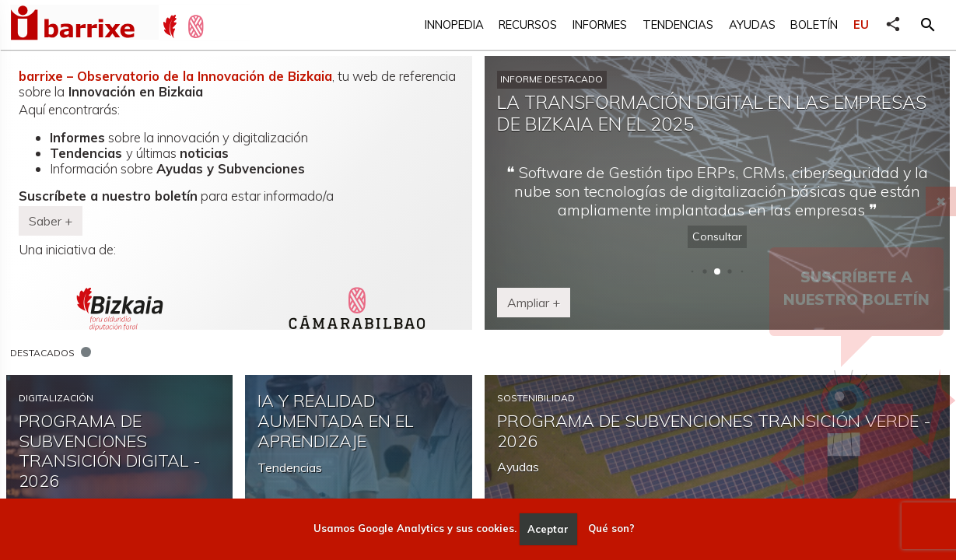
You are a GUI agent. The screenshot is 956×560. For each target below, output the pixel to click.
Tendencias (678, 24)
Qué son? (611, 529)
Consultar (717, 236)
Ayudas (752, 24)
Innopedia (454, 24)
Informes (600, 24)
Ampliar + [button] (534, 303)
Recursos (528, 24)
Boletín (814, 24)
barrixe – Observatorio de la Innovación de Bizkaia (175, 76)
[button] (928, 25)
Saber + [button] (51, 221)
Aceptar (548, 529)
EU (861, 24)
